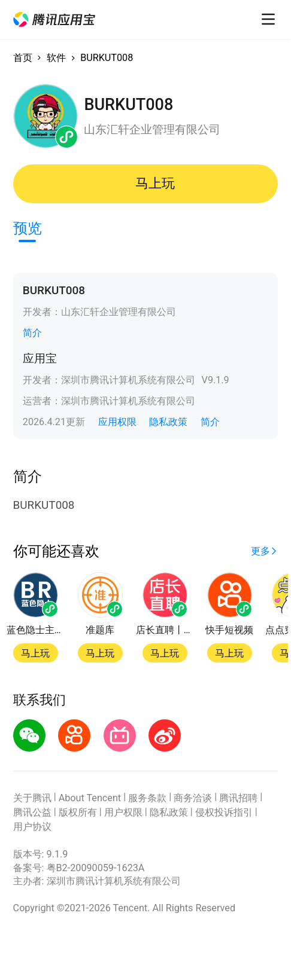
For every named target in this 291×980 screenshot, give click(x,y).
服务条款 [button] (147, 798)
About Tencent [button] (90, 798)
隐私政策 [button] (168, 422)
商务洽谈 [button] (193, 798)
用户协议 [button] (32, 827)
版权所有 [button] (78, 812)
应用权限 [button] (117, 422)
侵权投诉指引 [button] (224, 812)
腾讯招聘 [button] (238, 798)
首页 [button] (23, 58)
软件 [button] (56, 58)
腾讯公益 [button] (32, 812)
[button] (54, 20)
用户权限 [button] (123, 812)
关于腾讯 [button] (32, 798)
